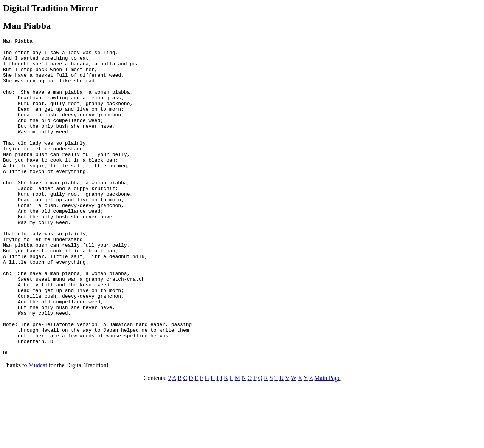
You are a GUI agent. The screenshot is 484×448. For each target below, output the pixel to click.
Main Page (328, 441)
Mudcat (38, 429)
